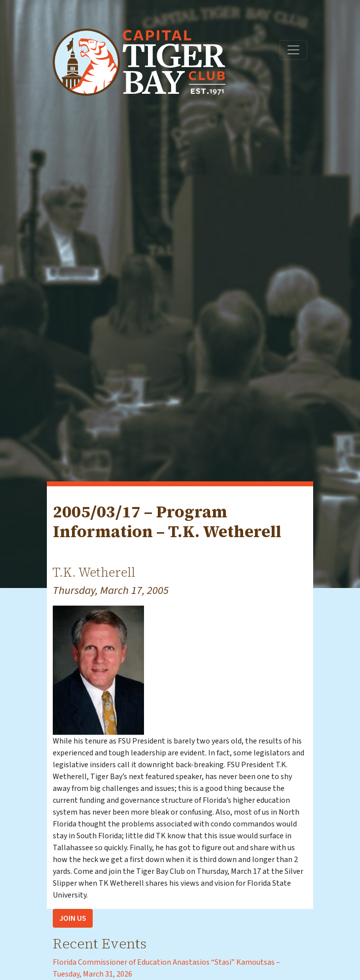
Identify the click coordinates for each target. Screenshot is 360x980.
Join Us (73, 918)
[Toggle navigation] (293, 50)
